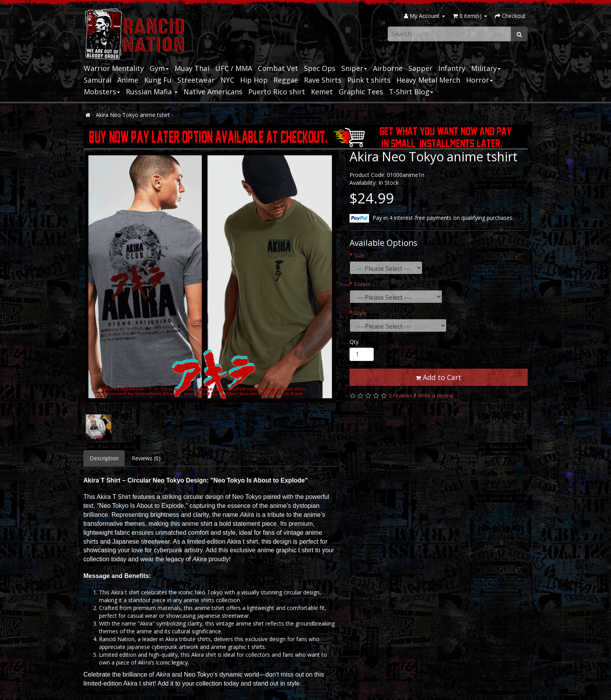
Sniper (354, 68)
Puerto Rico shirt (277, 92)
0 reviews (400, 395)
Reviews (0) (146, 458)
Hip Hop (254, 80)
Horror (479, 80)
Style (360, 313)
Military (486, 68)
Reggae (286, 80)
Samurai (98, 80)
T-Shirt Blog (411, 92)
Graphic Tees (361, 92)
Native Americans (213, 92)
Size (359, 255)
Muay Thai (192, 68)
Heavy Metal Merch (428, 80)
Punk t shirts (369, 80)
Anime (128, 80)
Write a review (435, 395)
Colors (362, 284)
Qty (354, 342)
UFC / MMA (234, 68)
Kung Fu (158, 80)
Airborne (388, 68)
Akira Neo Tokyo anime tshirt (133, 115)
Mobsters (102, 92)
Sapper (420, 68)
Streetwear (196, 80)
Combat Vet (278, 68)
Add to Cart (439, 377)
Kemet (322, 92)
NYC (227, 80)
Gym (159, 68)
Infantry (452, 68)
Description (104, 458)
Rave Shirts (323, 80)
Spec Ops (320, 68)
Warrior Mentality (114, 68)
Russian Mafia (152, 92)
